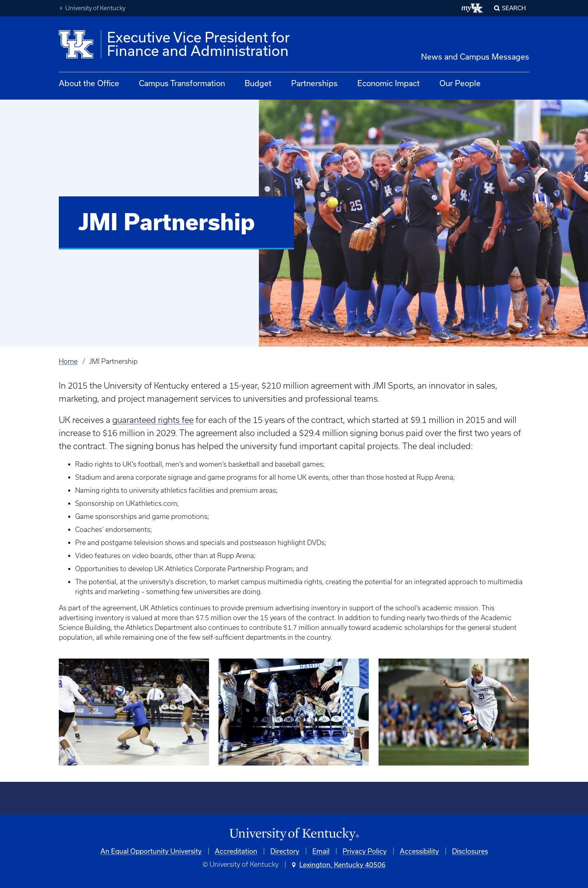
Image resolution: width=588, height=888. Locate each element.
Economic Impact (389, 83)
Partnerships (314, 83)
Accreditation (236, 851)
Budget (258, 83)
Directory (285, 851)
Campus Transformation (182, 83)
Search (514, 8)
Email (321, 851)
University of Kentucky (95, 8)
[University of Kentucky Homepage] (294, 834)
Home (68, 361)
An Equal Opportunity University (151, 851)
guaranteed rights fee (153, 420)
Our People (460, 83)
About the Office (89, 83)
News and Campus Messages (475, 57)
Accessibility (419, 851)
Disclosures (470, 851)
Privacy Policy (365, 851)
